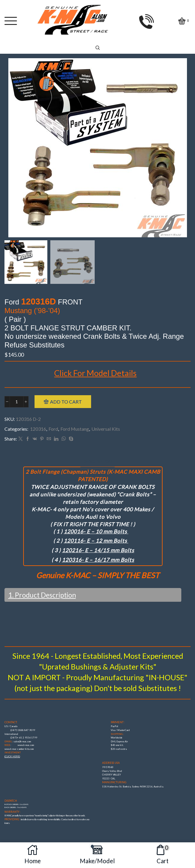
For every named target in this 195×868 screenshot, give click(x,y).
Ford (53, 429)
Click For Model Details (95, 373)
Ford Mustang (75, 429)
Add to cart (66, 402)
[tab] (98, 462)
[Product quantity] (17, 402)
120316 (38, 429)
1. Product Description (42, 595)
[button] (12, 149)
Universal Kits (106, 429)
